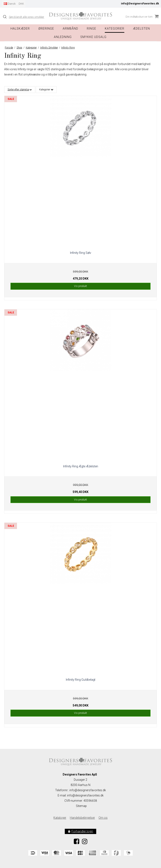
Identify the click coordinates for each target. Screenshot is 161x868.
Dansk (10, 4)
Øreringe (46, 29)
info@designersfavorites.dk (85, 795)
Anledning (63, 37)
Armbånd (70, 29)
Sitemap (81, 806)
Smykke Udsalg (93, 37)
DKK (21, 4)
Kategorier (115, 29)
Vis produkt (80, 286)
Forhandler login (82, 831)
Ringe (92, 29)
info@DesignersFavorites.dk (140, 3)
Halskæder (20, 29)
